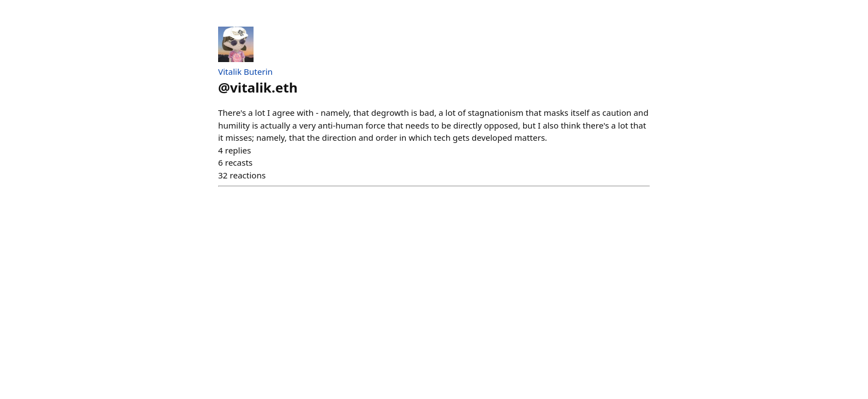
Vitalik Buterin (246, 71)
